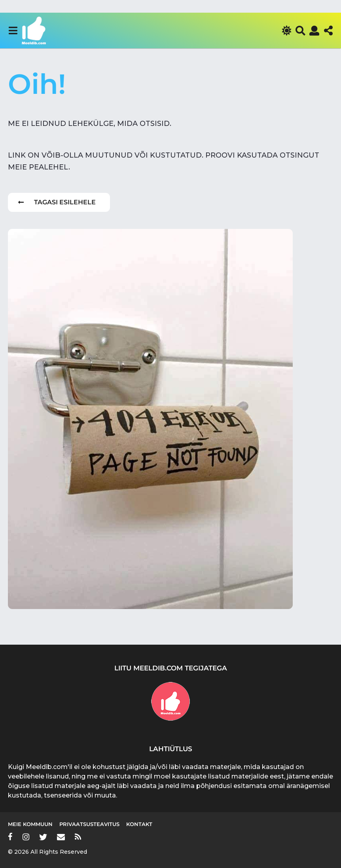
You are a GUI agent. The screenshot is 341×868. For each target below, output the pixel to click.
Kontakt (139, 824)
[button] (13, 30)
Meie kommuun (30, 824)
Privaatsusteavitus (89, 824)
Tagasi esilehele (57, 202)
